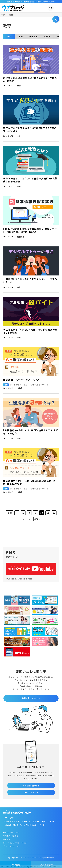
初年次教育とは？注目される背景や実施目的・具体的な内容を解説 (30, 180)
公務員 (47, 36)
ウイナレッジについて (11, 832)
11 (48, 513)
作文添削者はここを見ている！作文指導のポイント (29, 385)
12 (54, 513)
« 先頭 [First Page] (9, 513)
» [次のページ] (30, 519)
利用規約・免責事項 (11, 836)
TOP (3, 15)
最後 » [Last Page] (37, 519)
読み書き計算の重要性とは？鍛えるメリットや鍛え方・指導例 (30, 79)
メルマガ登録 (47, 865)
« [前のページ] (17, 513)
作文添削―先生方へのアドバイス (21, 380)
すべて (9, 36)
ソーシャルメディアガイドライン (15, 843)
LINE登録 (16, 865)
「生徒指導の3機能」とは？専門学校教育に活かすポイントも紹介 (31, 432)
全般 (21, 36)
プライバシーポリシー (11, 846)
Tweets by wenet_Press (19, 579)
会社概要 (7, 839)
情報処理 (33, 36)
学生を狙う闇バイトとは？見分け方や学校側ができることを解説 (30, 331)
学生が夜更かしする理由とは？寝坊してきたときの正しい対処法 (30, 129)
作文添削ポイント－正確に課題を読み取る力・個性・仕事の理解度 (29, 482)
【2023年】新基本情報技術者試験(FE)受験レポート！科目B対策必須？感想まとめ (30, 230)
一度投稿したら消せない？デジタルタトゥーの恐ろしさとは (30, 281)
